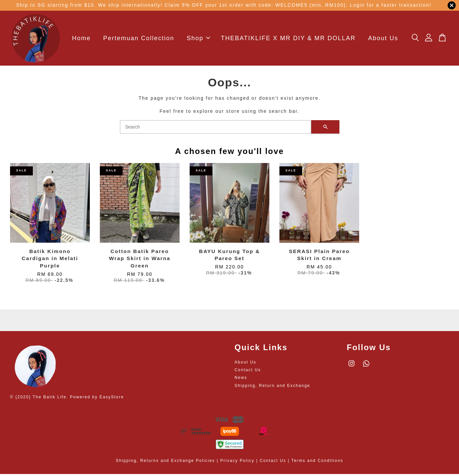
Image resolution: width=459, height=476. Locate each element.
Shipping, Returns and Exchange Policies (166, 463)
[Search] (216, 129)
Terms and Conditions (317, 463)
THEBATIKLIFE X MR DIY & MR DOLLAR (288, 39)
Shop (198, 39)
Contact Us (248, 372)
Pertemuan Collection (139, 39)
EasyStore (112, 399)
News (241, 380)
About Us (383, 39)
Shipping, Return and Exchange (272, 387)
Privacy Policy (237, 463)
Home (81, 39)
